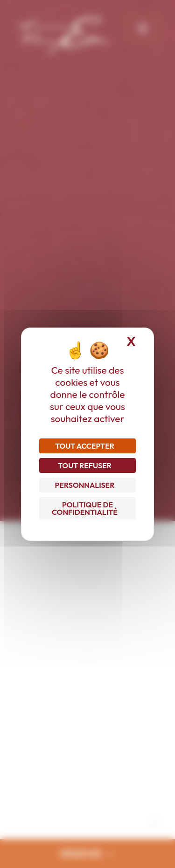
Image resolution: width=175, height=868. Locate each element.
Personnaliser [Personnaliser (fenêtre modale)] (85, 485)
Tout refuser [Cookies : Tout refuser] (85, 465)
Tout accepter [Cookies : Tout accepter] (85, 446)
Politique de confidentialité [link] (85, 508)
